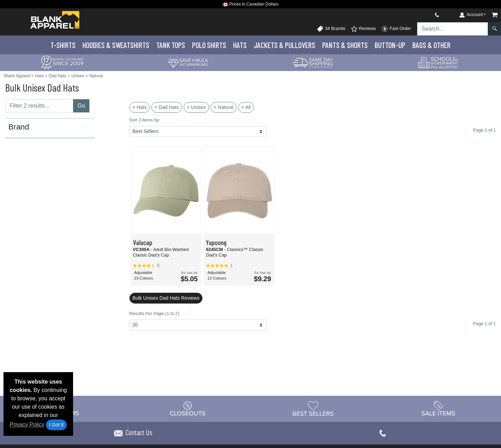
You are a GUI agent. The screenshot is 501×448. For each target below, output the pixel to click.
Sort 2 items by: (145, 120)
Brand (19, 127)
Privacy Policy (27, 425)
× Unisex (196, 107)
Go (81, 106)
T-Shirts (63, 45)
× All (246, 107)
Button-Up (390, 45)
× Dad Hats (167, 107)
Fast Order (396, 29)
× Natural (224, 107)
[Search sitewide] (453, 29)
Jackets (284, 45)
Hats (240, 45)
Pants (345, 45)
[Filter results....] (39, 106)
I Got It (56, 425)
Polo (209, 45)
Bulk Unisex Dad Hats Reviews (166, 298)
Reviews (363, 29)
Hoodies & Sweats (116, 45)
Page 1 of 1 (484, 324)
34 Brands (331, 29)
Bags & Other (431, 45)
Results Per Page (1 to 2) (154, 313)
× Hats (140, 107)
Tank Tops (171, 45)
